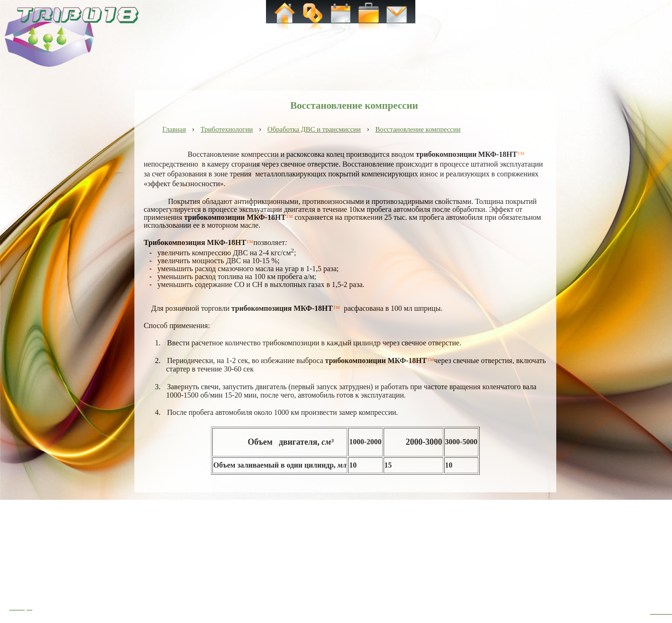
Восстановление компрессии (418, 129)
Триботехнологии (227, 129)
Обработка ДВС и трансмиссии (314, 129)
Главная (174, 129)
